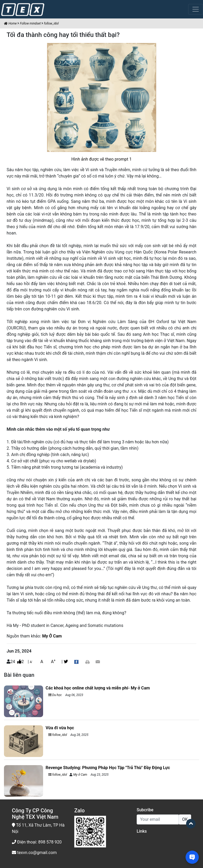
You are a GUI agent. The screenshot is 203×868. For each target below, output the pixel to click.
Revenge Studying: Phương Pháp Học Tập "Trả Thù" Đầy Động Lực (108, 768)
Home (10, 23)
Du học (55, 695)
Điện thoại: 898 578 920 (37, 842)
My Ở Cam (52, 636)
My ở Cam (80, 775)
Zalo (79, 811)
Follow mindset (30, 23)
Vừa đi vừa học (60, 728)
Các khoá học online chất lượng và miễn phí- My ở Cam (98, 688)
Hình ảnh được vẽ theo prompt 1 (102, 159)
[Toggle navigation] (196, 9)
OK (185, 819)
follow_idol (51, 23)
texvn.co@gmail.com (34, 853)
